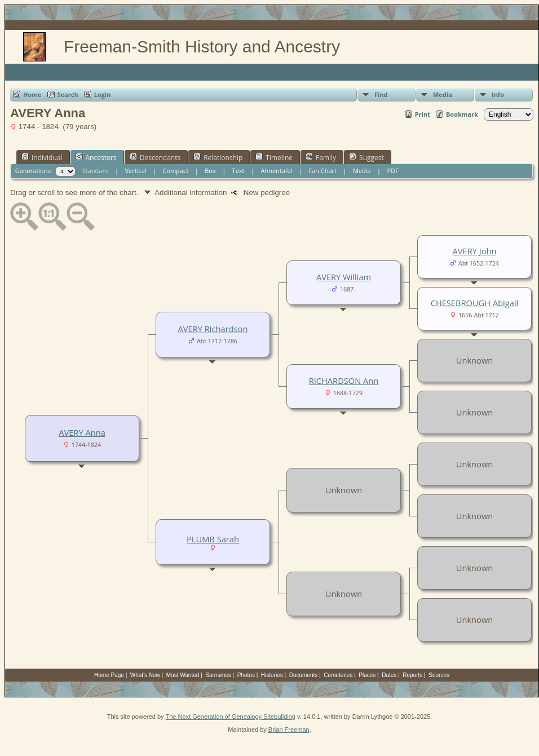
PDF (393, 171)
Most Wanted (183, 675)
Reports (412, 675)
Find (381, 94)
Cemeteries (338, 675)
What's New (145, 675)
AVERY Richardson (213, 329)
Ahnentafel (276, 171)
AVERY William (344, 277)
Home (32, 94)
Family (321, 157)
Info (498, 94)
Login (103, 94)
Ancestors (96, 157)
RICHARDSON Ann (344, 381)
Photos (246, 675)
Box (210, 171)
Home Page (109, 675)
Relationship (218, 157)
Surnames (218, 675)
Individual (42, 157)
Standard (96, 171)
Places (367, 675)
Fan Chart (322, 171)
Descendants (155, 157)
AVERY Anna (82, 432)
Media (443, 94)
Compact (176, 171)
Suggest (366, 157)
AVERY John (475, 251)
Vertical (136, 171)
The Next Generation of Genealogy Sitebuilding (230, 717)
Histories (272, 675)
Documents (304, 675)
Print (423, 114)
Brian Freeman (289, 730)
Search (68, 94)
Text (238, 171)
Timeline (274, 157)
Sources (439, 675)
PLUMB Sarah (213, 539)
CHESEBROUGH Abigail (475, 303)
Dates (389, 675)
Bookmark (462, 114)
